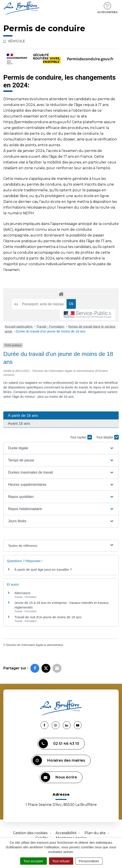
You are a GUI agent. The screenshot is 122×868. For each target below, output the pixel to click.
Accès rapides (107, 8)
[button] (61, 448)
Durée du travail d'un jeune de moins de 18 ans (51, 331)
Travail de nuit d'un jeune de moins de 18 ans (48, 617)
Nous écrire (59, 777)
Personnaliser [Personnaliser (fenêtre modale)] (89, 861)
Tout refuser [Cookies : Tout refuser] (61, 861)
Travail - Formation (51, 326)
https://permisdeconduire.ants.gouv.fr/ (37, 122)
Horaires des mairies (59, 760)
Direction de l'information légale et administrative (35, 645)
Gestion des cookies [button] (30, 833)
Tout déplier (107, 437)
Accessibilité (66, 833)
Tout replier (81, 437)
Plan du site (95, 833)
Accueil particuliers (19, 326)
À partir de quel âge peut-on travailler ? (43, 569)
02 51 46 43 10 (59, 744)
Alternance (22, 593)
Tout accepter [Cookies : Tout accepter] (33, 861)
